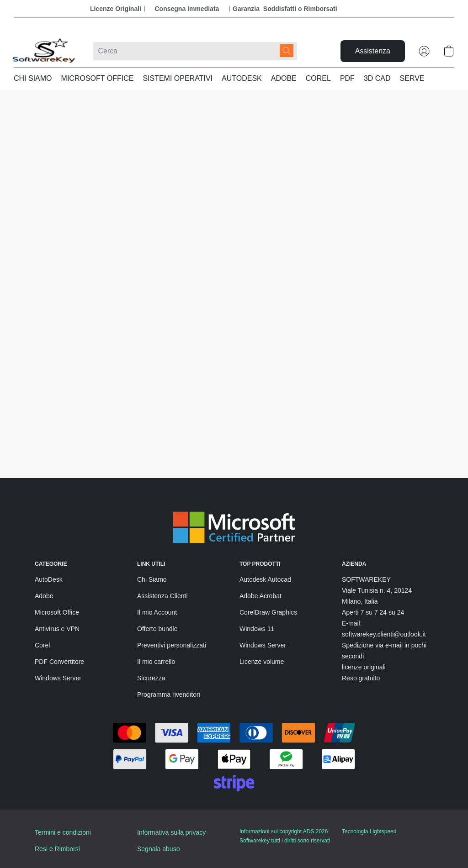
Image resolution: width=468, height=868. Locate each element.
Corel (42, 645)
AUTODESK (242, 78)
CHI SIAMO (33, 78)
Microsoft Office (57, 612)
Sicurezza (151, 678)
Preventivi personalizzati (172, 645)
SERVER (415, 78)
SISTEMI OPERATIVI (178, 78)
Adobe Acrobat (261, 596)
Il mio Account (157, 612)
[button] (44, 51)
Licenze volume (262, 662)
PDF (347, 78)
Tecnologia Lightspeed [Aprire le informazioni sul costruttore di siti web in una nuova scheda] (369, 831)
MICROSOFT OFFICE (98, 78)
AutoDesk (49, 579)
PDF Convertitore (59, 662)
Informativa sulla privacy (171, 832)
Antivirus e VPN (57, 629)
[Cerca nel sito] (287, 51)
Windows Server (58, 678)
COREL (318, 78)
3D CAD (377, 78)
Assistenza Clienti (162, 596)
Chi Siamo (152, 579)
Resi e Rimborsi (57, 849)
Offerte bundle (157, 629)
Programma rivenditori (169, 694)
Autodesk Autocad (265, 579)
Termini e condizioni (63, 832)
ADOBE (284, 78)
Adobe (44, 596)
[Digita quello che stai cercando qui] (195, 51)
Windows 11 (257, 629)
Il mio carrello (156, 662)
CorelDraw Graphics (268, 612)
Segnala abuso (158, 849)
